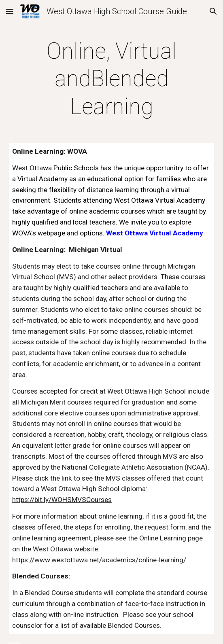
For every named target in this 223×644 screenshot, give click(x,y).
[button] (10, 11)
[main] (111, 79)
